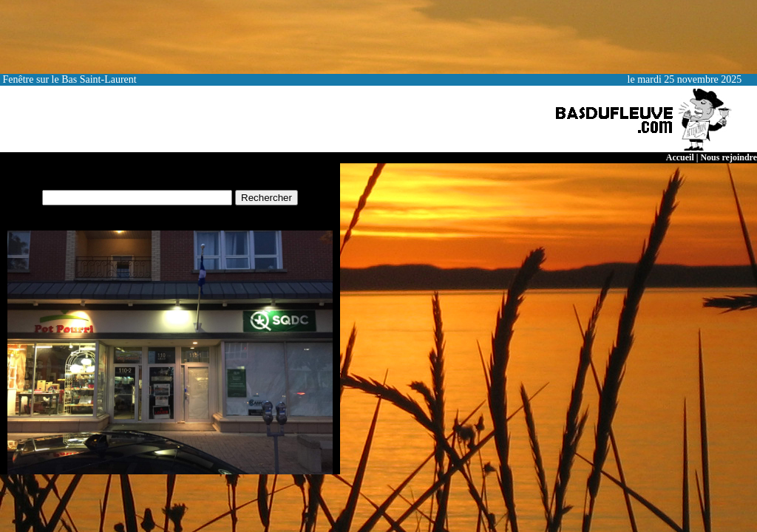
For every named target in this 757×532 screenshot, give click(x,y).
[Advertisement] (269, 119)
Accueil (680, 157)
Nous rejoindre (729, 157)
